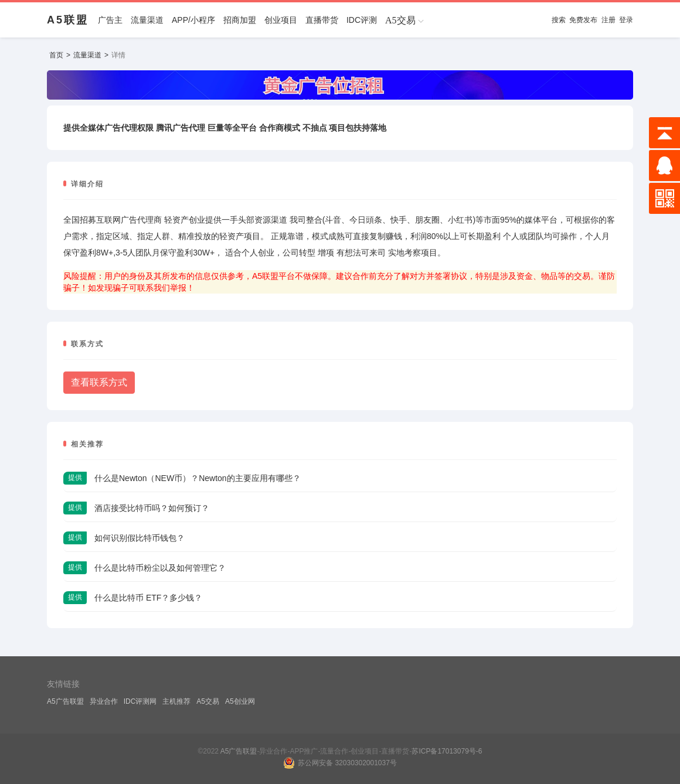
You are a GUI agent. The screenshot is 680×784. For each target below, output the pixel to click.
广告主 (110, 20)
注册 (608, 20)
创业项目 (281, 20)
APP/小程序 (193, 20)
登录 (626, 20)
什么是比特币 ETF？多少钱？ (148, 598)
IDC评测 (362, 20)
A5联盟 (68, 20)
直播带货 (322, 20)
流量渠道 (147, 20)
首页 (56, 55)
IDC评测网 (140, 701)
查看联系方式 (99, 382)
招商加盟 (240, 20)
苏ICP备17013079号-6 (447, 751)
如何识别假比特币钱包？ (140, 538)
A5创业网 (240, 701)
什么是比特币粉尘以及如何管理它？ (160, 568)
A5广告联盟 (65, 701)
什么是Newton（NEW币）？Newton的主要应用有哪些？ (198, 478)
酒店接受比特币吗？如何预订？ (152, 508)
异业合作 (104, 701)
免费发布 (583, 20)
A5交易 (208, 701)
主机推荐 (176, 701)
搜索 (559, 20)
